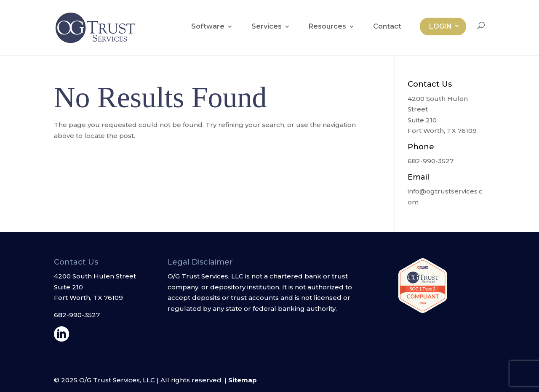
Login (440, 26)
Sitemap (243, 380)
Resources (327, 27)
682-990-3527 (77, 315)
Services (267, 27)
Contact (387, 27)
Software (208, 27)
